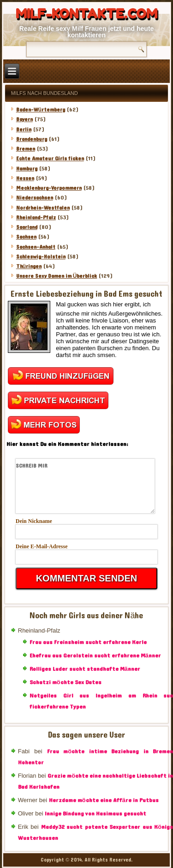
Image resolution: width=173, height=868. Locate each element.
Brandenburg (32, 139)
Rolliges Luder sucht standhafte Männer (85, 669)
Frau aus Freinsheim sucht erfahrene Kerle (88, 642)
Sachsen (26, 237)
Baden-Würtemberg (41, 110)
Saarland (27, 227)
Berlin (24, 129)
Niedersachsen (35, 198)
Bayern (24, 119)
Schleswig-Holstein (41, 257)
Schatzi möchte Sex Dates (66, 682)
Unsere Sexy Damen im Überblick (57, 276)
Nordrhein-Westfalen (43, 208)
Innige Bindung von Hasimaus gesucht (95, 814)
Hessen (25, 178)
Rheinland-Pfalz (36, 217)
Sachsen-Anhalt (36, 247)
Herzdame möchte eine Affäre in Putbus (104, 800)
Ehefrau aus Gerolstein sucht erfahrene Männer (95, 656)
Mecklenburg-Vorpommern (49, 188)
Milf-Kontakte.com (86, 14)
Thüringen (29, 266)
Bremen (26, 149)
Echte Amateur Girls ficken (50, 158)
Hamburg (27, 169)
